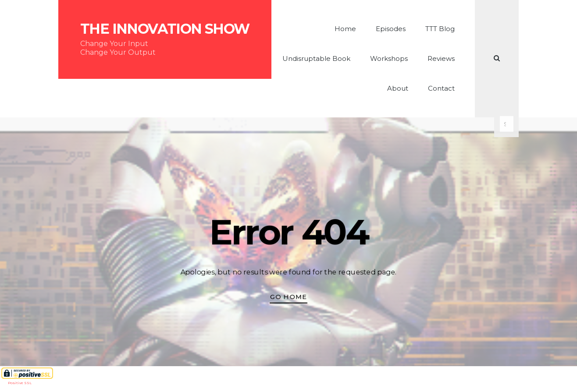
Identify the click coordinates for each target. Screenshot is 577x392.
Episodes (391, 29)
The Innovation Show (165, 29)
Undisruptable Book (316, 58)
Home (345, 29)
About (398, 88)
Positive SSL (20, 383)
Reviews (441, 58)
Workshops (389, 58)
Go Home (289, 297)
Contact (441, 88)
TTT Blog (440, 29)
